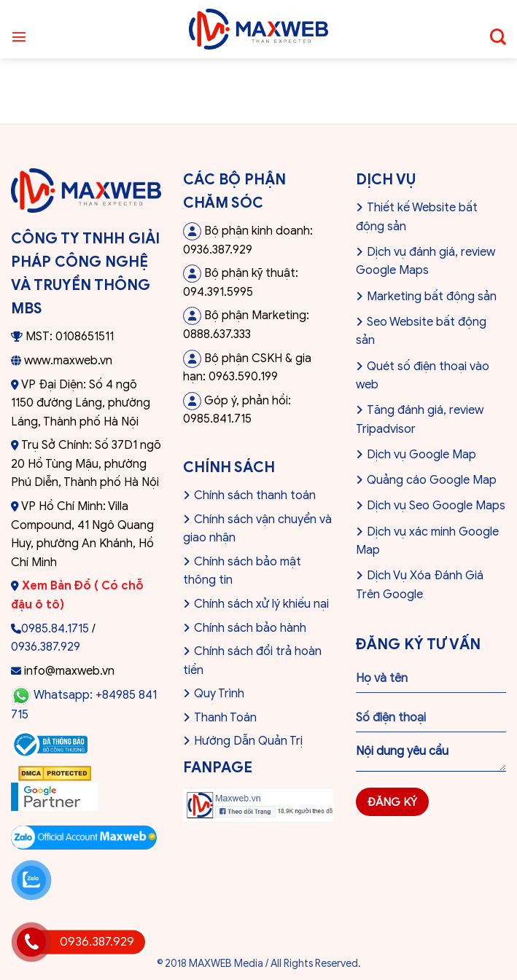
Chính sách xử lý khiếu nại (261, 604)
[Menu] (19, 29)
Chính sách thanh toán (255, 495)
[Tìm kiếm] (498, 29)
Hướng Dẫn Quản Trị (248, 741)
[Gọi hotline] (31, 942)
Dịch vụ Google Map (421, 455)
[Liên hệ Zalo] (31, 880)
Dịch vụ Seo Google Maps (436, 506)
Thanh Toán (225, 718)
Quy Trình (219, 694)
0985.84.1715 (55, 629)
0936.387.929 (46, 647)
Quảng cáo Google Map (432, 480)
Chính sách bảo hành (250, 628)
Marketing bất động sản (432, 297)
